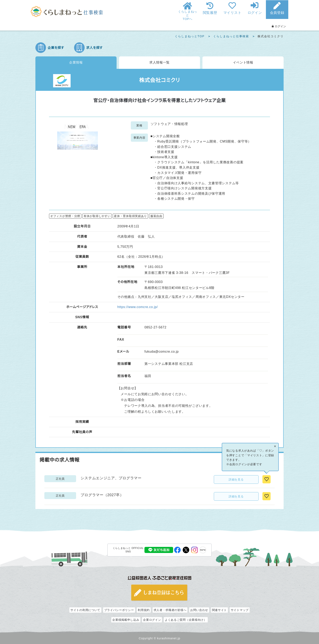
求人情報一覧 (159, 62)
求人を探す (94, 48)
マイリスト (232, 13)
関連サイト (220, 610)
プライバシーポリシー (119, 610)
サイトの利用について (85, 610)
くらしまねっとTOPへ (188, 15)
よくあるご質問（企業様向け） (186, 620)
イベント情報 (243, 62)
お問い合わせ (199, 610)
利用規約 (144, 610)
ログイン (255, 13)
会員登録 (277, 13)
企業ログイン (152, 620)
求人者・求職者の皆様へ (170, 610)
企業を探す (56, 48)
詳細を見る (236, 479)
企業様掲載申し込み (126, 620)
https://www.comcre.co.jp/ (138, 307)
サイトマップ (240, 610)
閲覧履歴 (210, 13)
